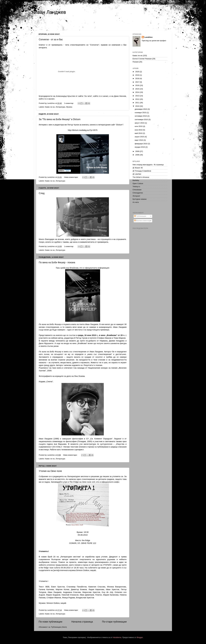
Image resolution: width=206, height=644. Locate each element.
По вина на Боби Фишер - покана (57, 262)
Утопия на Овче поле (50, 471)
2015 (138, 89)
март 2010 (139, 140)
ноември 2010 (141, 113)
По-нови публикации (50, 622)
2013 (138, 96)
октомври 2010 (141, 116)
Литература (60, 107)
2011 (138, 103)
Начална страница (82, 622)
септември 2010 (141, 120)
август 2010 (140, 123)
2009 (138, 151)
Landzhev (148, 37)
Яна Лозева (79, 376)
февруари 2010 (141, 144)
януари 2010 (140, 147)
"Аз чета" (88, 96)
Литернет (136, 196)
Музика (69, 107)
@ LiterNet (137, 174)
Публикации (140, 216)
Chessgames (138, 193)
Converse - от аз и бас (51, 39)
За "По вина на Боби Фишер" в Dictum (60, 119)
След (42, 193)
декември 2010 (141, 109)
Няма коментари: (71, 177)
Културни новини (140, 199)
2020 (138, 72)
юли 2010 (139, 126)
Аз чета (136, 202)
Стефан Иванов (104, 338)
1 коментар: (69, 103)
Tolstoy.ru (136, 187)
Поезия (136, 62)
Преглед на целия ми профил (154, 41)
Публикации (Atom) (59, 627)
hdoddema (117, 637)
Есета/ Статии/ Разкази (142, 59)
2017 (138, 82)
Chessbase (137, 190)
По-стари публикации (114, 622)
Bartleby (136, 180)
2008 (138, 155)
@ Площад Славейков (142, 171)
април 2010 (140, 137)
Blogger (140, 637)
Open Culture (138, 183)
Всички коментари (143, 221)
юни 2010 (139, 130)
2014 (138, 92)
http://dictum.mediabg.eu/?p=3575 (83, 130)
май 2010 (139, 133)
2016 (138, 85)
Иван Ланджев (50, 12)
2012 (138, 99)
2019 (138, 75)
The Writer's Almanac (141, 177)
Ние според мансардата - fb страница (148, 165)
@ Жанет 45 (138, 168)
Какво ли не (50, 107)
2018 (138, 78)
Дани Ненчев (120, 96)
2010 (138, 106)
